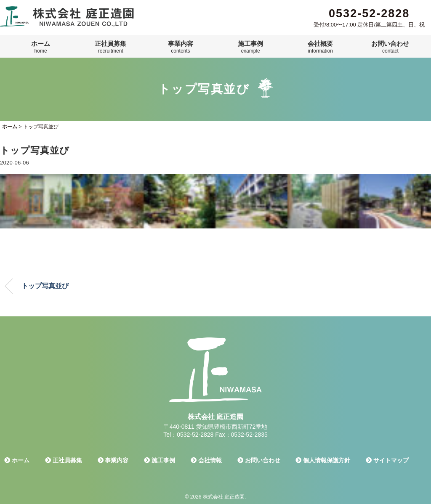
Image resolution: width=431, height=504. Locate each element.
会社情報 (206, 460)
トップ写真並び (45, 286)
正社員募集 (110, 47)
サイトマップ (387, 460)
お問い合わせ (390, 47)
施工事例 (250, 47)
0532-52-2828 (369, 13)
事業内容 (181, 47)
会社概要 (320, 47)
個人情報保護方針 (323, 460)
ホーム (41, 47)
